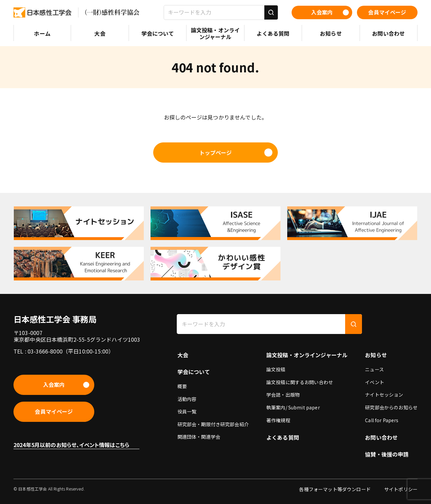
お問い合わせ (381, 437)
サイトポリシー (401, 489)
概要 (182, 386)
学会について (194, 372)
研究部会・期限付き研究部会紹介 (213, 424)
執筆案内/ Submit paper (293, 407)
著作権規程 (278, 420)
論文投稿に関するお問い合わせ (300, 382)
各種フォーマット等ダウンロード (335, 489)
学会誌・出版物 (283, 395)
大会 (183, 355)
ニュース (374, 369)
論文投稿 (276, 369)
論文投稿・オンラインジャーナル (307, 355)
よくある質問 (283, 437)
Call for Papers (382, 420)
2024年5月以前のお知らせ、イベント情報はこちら (71, 445)
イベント (375, 382)
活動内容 (187, 399)
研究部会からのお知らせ (391, 407)
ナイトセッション (384, 395)
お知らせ (376, 355)
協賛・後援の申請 (387, 454)
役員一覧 (187, 411)
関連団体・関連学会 (199, 437)
